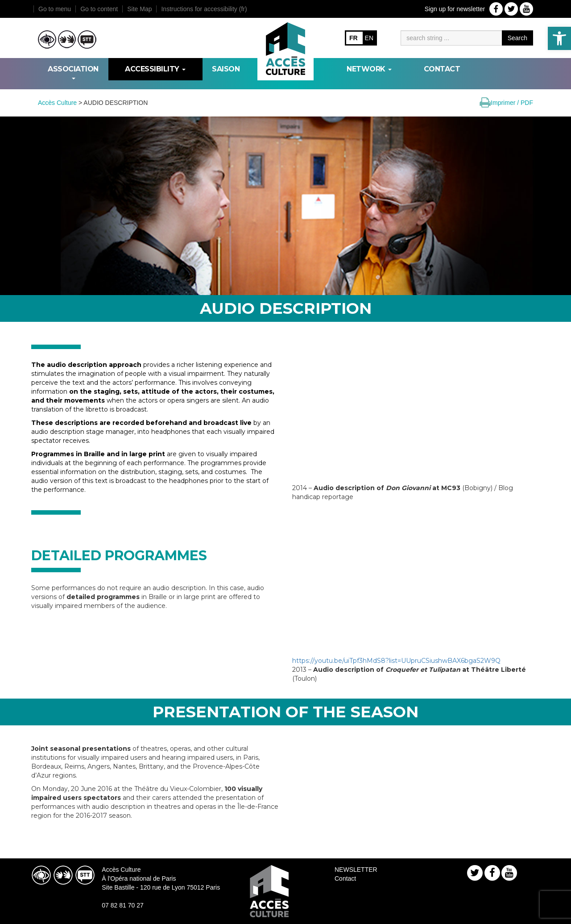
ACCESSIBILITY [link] (155, 69)
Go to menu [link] (55, 9)
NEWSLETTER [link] (356, 870)
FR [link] (354, 38)
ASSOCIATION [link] (73, 72)
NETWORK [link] (369, 69)
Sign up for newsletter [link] (455, 9)
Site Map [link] (139, 9)
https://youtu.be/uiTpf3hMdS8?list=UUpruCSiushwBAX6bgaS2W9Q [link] (396, 661)
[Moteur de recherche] (451, 38)
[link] (559, 38)
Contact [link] (442, 69)
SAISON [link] (226, 69)
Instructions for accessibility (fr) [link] (204, 9)
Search (517, 38)
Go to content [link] (99, 9)
